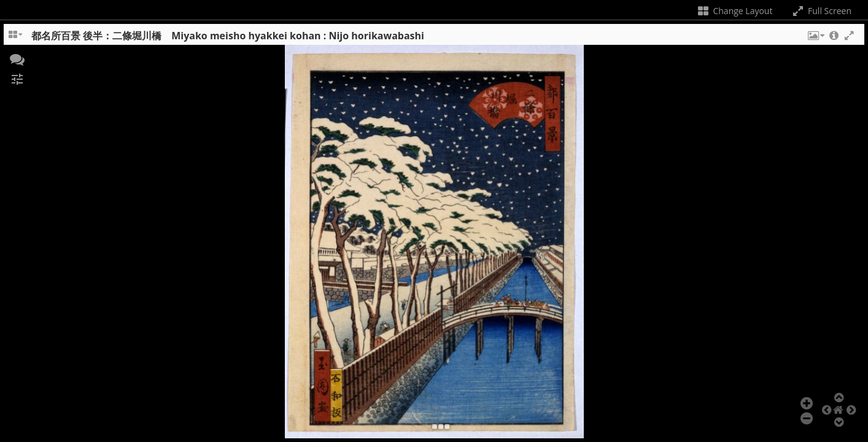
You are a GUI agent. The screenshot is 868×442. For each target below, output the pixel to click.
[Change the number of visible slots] (16, 39)
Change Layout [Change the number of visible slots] (734, 11)
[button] (815, 39)
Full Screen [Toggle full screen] (821, 11)
